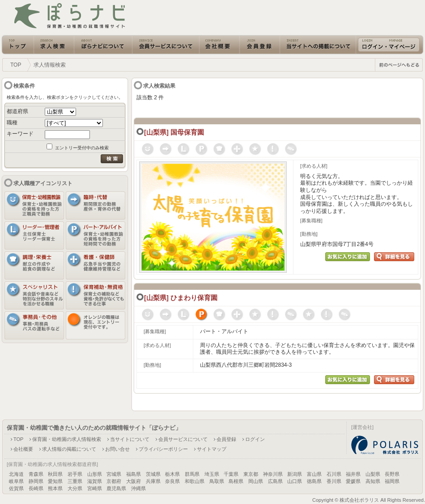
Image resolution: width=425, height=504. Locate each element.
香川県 (334, 481)
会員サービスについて (183, 439)
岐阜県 (16, 481)
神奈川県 (273, 474)
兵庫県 (153, 481)
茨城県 (153, 474)
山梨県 (373, 474)
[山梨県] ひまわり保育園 (181, 298)
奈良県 (172, 481)
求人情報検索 (50, 65)
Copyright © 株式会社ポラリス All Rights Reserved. (369, 500)
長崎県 (36, 488)
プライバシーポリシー (163, 449)
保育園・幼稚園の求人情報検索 (67, 439)
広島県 (275, 481)
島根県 (236, 481)
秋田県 (55, 474)
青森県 (36, 474)
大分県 (75, 488)
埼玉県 (212, 474)
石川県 (334, 474)
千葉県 (231, 474)
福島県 (134, 474)
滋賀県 (95, 481)
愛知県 (55, 481)
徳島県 (314, 481)
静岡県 (36, 481)
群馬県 (192, 474)
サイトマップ (212, 449)
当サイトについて (130, 439)
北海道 (16, 474)
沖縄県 (138, 488)
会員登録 (226, 439)
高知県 (373, 481)
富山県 (314, 474)
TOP (16, 65)
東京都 (251, 474)
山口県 (295, 481)
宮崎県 (95, 488)
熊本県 (55, 488)
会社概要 (23, 449)
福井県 (353, 474)
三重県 (75, 481)
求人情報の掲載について (69, 449)
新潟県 (295, 474)
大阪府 (134, 481)
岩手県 (75, 474)
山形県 (95, 474)
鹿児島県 (116, 488)
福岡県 (392, 481)
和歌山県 (195, 481)
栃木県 (172, 474)
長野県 (392, 474)
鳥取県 (217, 481)
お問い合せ (117, 449)
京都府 (114, 481)
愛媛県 (353, 481)
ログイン (255, 439)
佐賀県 (16, 488)
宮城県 (114, 474)
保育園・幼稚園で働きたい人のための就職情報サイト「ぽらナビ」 (94, 428)
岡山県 (256, 481)
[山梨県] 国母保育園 (174, 132)
